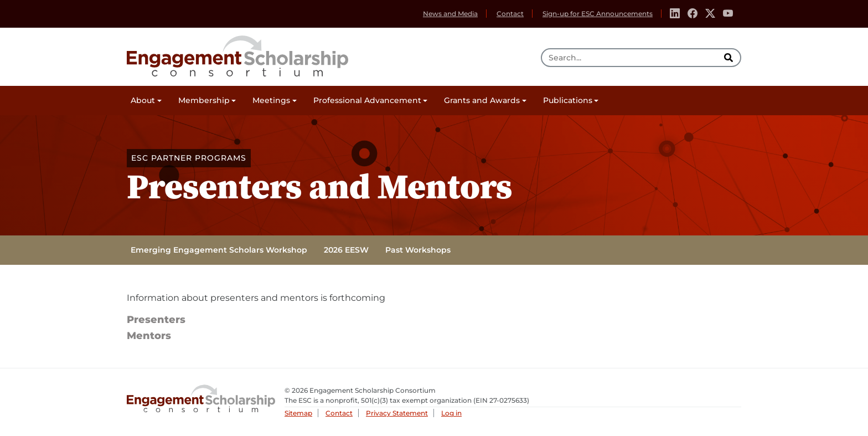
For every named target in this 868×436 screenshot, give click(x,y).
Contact (510, 14)
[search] (730, 58)
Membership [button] (204, 100)
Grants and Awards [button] (482, 100)
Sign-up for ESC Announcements (598, 14)
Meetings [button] (271, 100)
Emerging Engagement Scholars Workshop (219, 250)
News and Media (450, 14)
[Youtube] (728, 14)
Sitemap (298, 413)
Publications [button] (568, 100)
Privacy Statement (397, 413)
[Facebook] (693, 14)
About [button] (143, 100)
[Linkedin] (675, 14)
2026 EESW (346, 250)
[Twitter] (710, 14)
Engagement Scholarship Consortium (237, 54)
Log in (451, 413)
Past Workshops (418, 250)
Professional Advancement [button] (367, 100)
